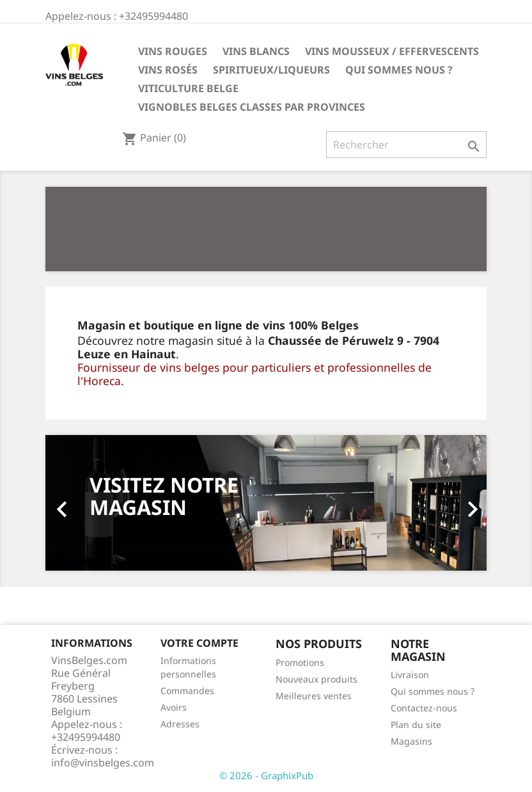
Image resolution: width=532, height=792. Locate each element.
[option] (266, 503)
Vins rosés (168, 70)
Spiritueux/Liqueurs (271, 70)
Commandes (187, 691)
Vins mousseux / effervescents (392, 51)
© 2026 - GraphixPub (266, 775)
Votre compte (199, 643)
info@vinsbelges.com (103, 763)
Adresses (180, 724)
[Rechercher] (406, 145)
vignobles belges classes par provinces (252, 107)
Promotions (300, 662)
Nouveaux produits (317, 679)
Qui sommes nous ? (399, 70)
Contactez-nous (424, 708)
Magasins (411, 741)
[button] (79, 503)
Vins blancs (256, 51)
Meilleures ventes (314, 696)
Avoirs (174, 707)
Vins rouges (173, 51)
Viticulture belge (188, 88)
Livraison (410, 675)
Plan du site (416, 725)
